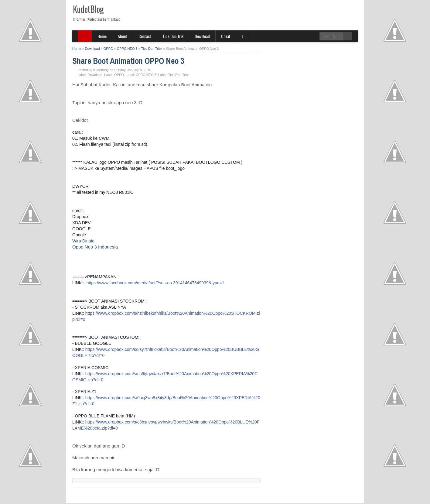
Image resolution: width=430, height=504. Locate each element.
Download (202, 36)
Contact (145, 36)
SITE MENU (85, 36)
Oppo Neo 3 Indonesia (95, 247)
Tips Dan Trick (179, 75)
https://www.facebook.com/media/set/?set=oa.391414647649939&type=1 (155, 283)
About (123, 36)
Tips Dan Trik (173, 36)
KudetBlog (88, 9)
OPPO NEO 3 (146, 75)
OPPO (119, 75)
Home (102, 36)
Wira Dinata (83, 241)
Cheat (226, 36)
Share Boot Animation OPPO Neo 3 (128, 61)
